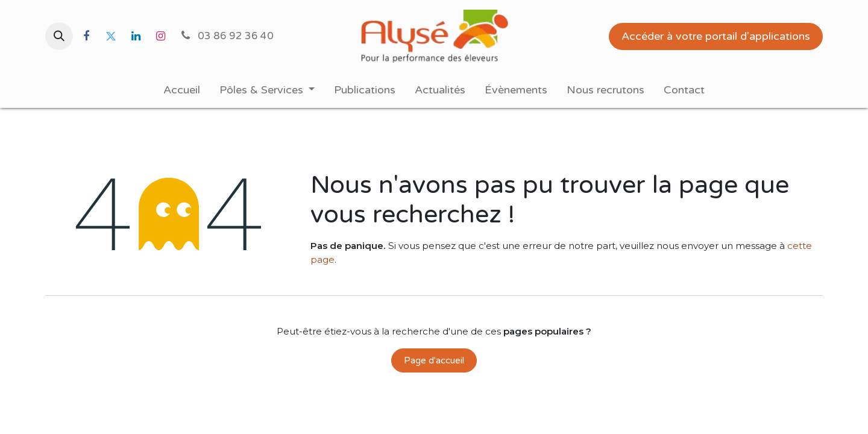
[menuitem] (182, 90)
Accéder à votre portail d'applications (716, 36)
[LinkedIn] (136, 36)
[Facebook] (86, 36)
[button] (59, 36)
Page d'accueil (434, 360)
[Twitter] (111, 36)
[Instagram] (160, 36)
